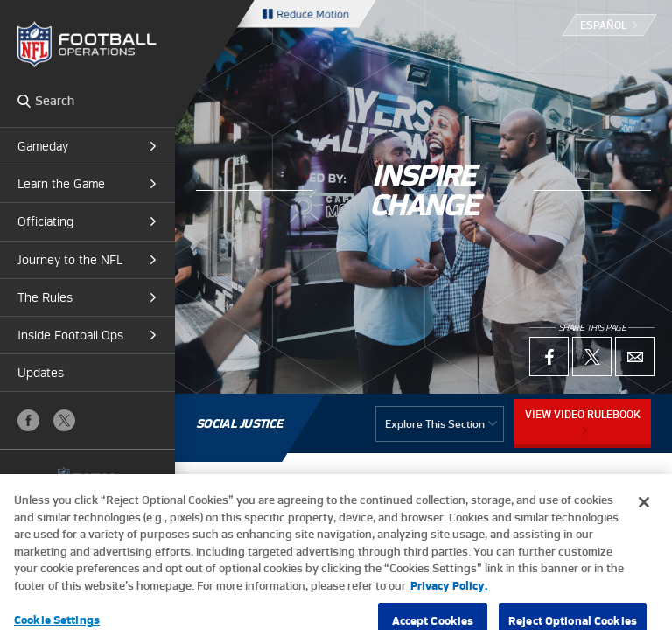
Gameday (43, 146)
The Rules (45, 297)
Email (635, 357)
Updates (41, 373)
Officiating (45, 221)
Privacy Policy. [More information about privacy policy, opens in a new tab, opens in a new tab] (449, 598)
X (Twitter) (64, 420)
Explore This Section (435, 424)
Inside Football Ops (70, 335)
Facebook (28, 420)
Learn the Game (61, 184)
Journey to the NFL (70, 260)
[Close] (644, 515)
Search (24, 101)
